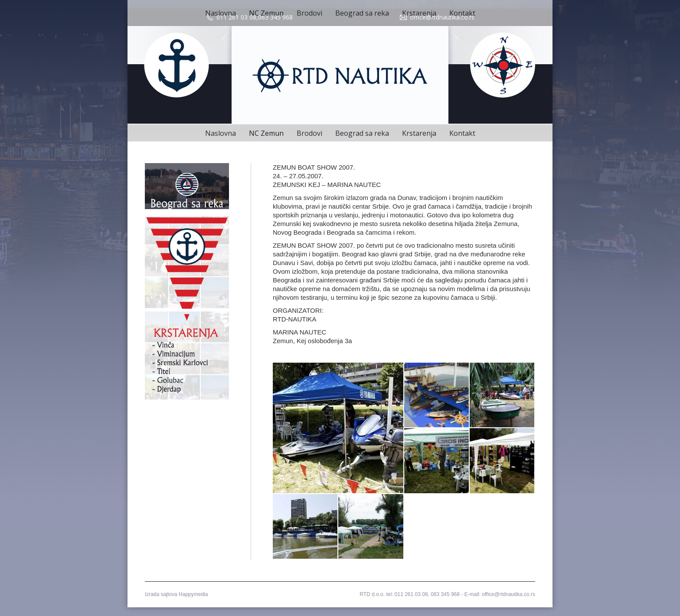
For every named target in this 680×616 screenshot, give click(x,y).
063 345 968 (275, 17)
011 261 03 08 (236, 17)
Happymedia (193, 594)
